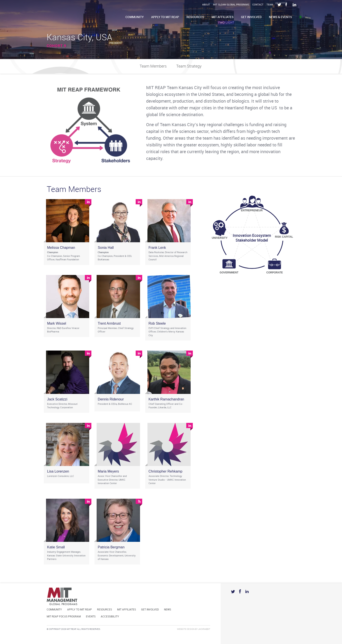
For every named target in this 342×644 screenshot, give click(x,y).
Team (270, 5)
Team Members (153, 66)
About (206, 5)
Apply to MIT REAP (165, 17)
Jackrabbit (204, 629)
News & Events (280, 17)
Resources (195, 17)
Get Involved (251, 17)
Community (135, 17)
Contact (258, 5)
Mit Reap (77, 15)
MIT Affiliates (223, 17)
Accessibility (110, 617)
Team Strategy (189, 66)
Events (91, 617)
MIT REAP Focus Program (64, 617)
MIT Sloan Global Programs (231, 5)
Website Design (186, 629)
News (168, 610)
